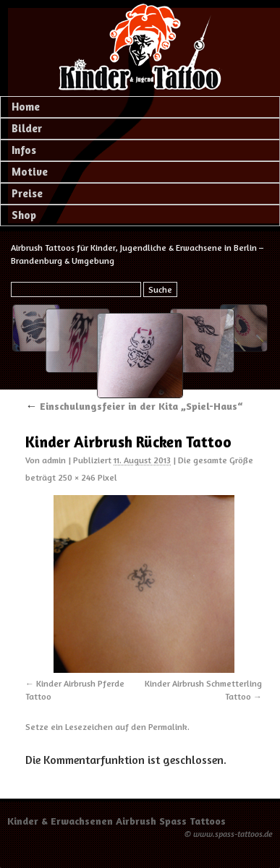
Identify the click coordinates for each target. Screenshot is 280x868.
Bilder (27, 128)
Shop (24, 215)
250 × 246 (77, 477)
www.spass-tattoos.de (233, 834)
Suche (160, 289)
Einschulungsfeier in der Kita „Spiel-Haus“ (134, 406)
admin (54, 460)
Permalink (168, 727)
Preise (27, 193)
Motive (30, 172)
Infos (24, 150)
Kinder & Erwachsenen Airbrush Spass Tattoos (116, 821)
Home (26, 107)
